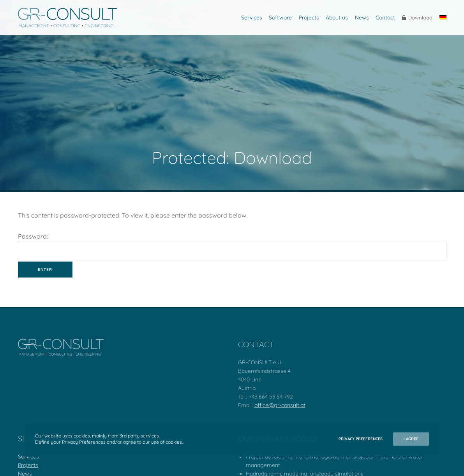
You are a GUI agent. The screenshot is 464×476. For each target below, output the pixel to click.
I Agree (411, 439)
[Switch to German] (442, 18)
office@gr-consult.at (280, 405)
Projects (28, 465)
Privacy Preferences (361, 439)
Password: (232, 246)
